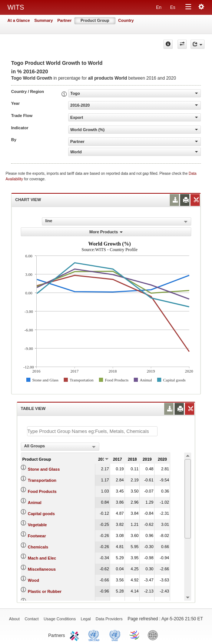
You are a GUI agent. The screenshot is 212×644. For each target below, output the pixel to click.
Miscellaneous (42, 569)
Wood (33, 580)
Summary (44, 20)
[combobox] (60, 447)
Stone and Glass (44, 469)
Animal (35, 503)
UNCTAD (95, 635)
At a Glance (19, 20)
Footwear (37, 536)
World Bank (155, 635)
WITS (16, 7)
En (159, 7)
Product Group (95, 20)
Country (126, 20)
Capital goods (41, 514)
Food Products (42, 491)
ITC (76, 635)
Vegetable (37, 525)
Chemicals (38, 547)
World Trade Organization (135, 635)
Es (173, 7)
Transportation (42, 480)
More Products (106, 232)
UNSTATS (115, 635)
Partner (65, 20)
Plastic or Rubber (45, 591)
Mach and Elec (42, 558)
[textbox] (92, 431)
